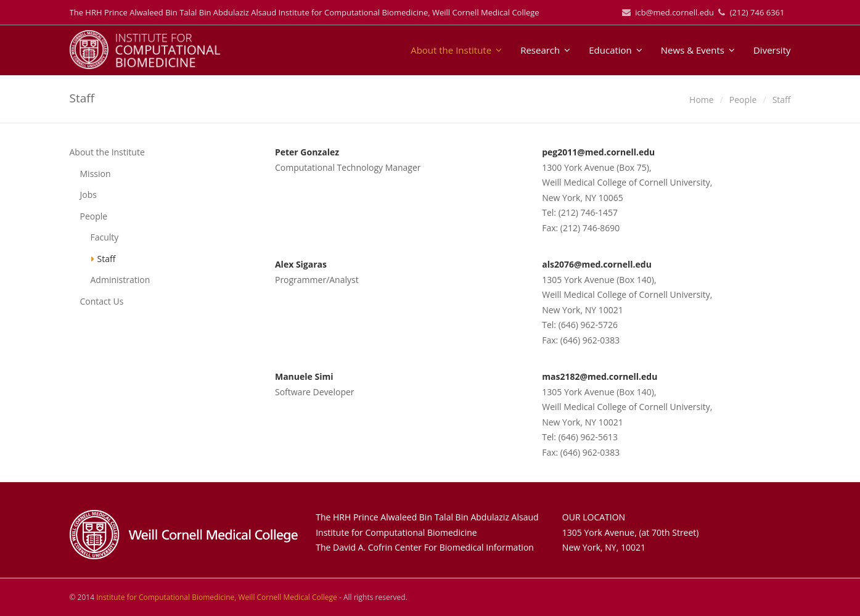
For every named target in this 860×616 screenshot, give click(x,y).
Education (616, 50)
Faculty (105, 237)
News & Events (698, 50)
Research (545, 50)
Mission (96, 174)
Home (702, 100)
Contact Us (102, 301)
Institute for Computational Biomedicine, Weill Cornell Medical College (217, 597)
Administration (121, 280)
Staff (107, 259)
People (743, 100)
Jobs (88, 195)
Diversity (772, 50)
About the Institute (456, 50)
